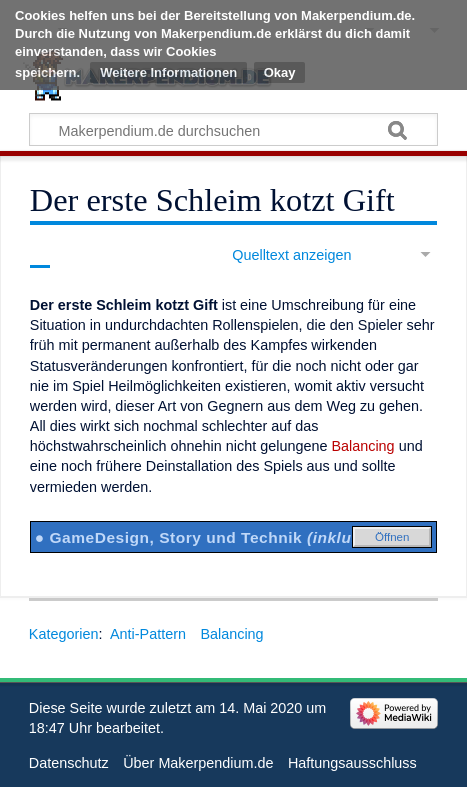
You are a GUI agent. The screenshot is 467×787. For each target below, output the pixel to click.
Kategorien (64, 634)
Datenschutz (69, 763)
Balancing (362, 446)
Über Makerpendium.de (198, 763)
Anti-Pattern (148, 634)
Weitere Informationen (168, 72)
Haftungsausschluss (352, 763)
